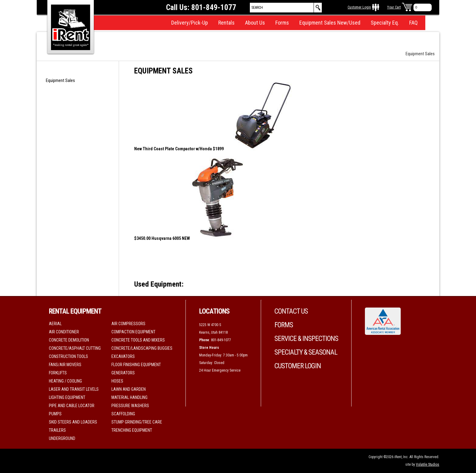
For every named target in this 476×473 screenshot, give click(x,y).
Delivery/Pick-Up (190, 23)
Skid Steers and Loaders (73, 422)
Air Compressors (128, 324)
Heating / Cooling (65, 381)
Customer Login (359, 7)
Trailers (57, 430)
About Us (255, 23)
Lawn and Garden (129, 389)
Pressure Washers (130, 406)
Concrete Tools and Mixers (138, 340)
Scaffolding (123, 414)
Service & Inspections (306, 339)
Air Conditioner (64, 332)
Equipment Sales (60, 80)
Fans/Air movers (65, 365)
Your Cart (394, 7)
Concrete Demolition (69, 340)
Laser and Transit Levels (74, 389)
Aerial (55, 324)
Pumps (55, 414)
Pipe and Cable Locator (72, 406)
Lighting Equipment (67, 397)
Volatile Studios (428, 464)
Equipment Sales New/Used (330, 23)
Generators (123, 373)
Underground (62, 438)
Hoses (117, 381)
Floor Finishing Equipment (136, 365)
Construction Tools (68, 356)
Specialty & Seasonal (306, 352)
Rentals (226, 23)
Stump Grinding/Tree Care (137, 422)
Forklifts (58, 373)
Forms (282, 23)
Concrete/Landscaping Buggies (142, 348)
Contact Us (291, 311)
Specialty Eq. (385, 23)
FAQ (413, 23)
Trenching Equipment (132, 430)
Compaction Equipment (133, 332)
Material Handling (129, 397)
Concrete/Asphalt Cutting (75, 348)
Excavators (123, 356)
